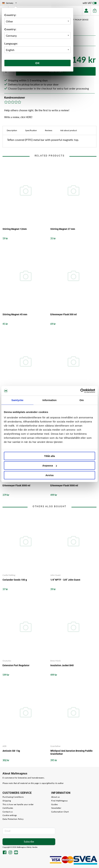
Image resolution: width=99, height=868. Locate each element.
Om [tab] (82, 400)
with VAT (90, 4)
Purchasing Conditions (13, 797)
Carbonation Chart (60, 812)
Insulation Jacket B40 (62, 665)
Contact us (8, 812)
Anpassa (50, 466)
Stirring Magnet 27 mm (63, 229)
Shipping (7, 801)
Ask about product (69, 130)
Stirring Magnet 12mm (15, 229)
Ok (38, 63)
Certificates (8, 808)
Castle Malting (9, 575)
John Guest (55, 575)
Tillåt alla (49, 456)
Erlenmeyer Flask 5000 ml (64, 485)
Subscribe (29, 842)
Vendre (35, 847)
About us (55, 797)
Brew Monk (55, 661)
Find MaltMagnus (59, 801)
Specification (31, 130)
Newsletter (56, 808)
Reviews (49, 130)
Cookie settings (10, 815)
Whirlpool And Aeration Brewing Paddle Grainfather (71, 752)
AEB (4, 746)
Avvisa (49, 475)
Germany (10, 3)
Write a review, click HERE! (18, 117)
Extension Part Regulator (16, 665)
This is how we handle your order (18, 804)
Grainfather (55, 746)
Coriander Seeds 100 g (15, 580)
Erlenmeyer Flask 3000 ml (16, 485)
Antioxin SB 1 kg (11, 751)
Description (12, 130)
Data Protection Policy (13, 819)
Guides (54, 804)
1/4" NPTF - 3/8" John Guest (65, 580)
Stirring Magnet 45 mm (15, 314)
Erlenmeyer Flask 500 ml (64, 314)
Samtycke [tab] (17, 400)
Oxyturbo (7, 661)
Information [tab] (49, 400)
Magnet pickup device (78, 20)
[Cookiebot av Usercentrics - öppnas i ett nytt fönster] (80, 391)
